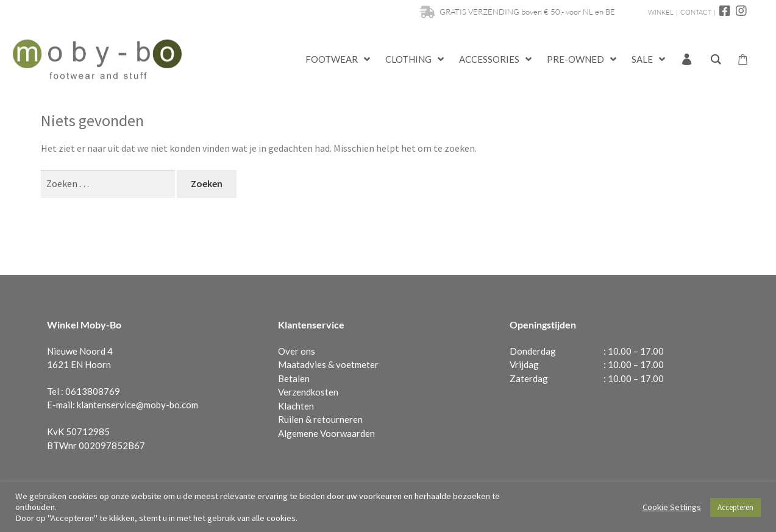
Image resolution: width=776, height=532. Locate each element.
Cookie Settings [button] (672, 507)
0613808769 (93, 391)
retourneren (338, 419)
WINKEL (661, 12)
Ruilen (291, 419)
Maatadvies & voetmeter (328, 364)
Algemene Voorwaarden (326, 433)
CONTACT (696, 12)
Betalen (294, 378)
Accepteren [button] (735, 507)
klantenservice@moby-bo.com (137, 405)
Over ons (297, 351)
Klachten (296, 406)
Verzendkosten (308, 392)
